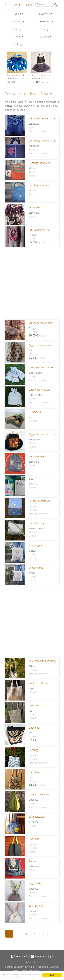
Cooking (17, 44)
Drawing (17, 29)
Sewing (44, 29)
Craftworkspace (19, 5)
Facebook (19, 956)
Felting (17, 14)
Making (17, 37)
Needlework (44, 21)
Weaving (44, 37)
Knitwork (17, 21)
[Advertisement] (32, 284)
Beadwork (44, 14)
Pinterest (39, 956)
